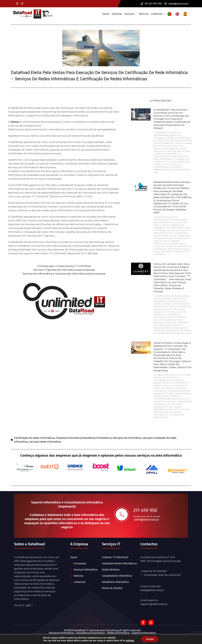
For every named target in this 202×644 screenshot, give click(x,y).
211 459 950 (145, 519)
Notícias (144, 14)
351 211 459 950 (151, 4)
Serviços (129, 14)
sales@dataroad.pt (177, 4)
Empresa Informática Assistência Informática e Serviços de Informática (99, 451)
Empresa (117, 14)
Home (106, 14)
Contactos (157, 14)
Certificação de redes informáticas (35, 451)
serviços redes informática (45, 455)
